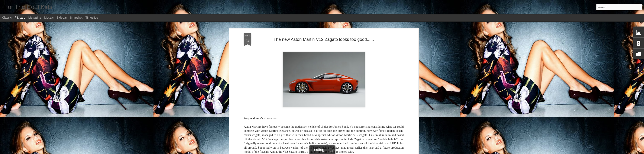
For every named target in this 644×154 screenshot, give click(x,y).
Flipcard (20, 18)
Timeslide (92, 18)
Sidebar (62, 18)
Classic (7, 18)
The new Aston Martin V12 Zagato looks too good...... (324, 39)
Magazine (35, 18)
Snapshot (76, 18)
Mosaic (49, 18)
